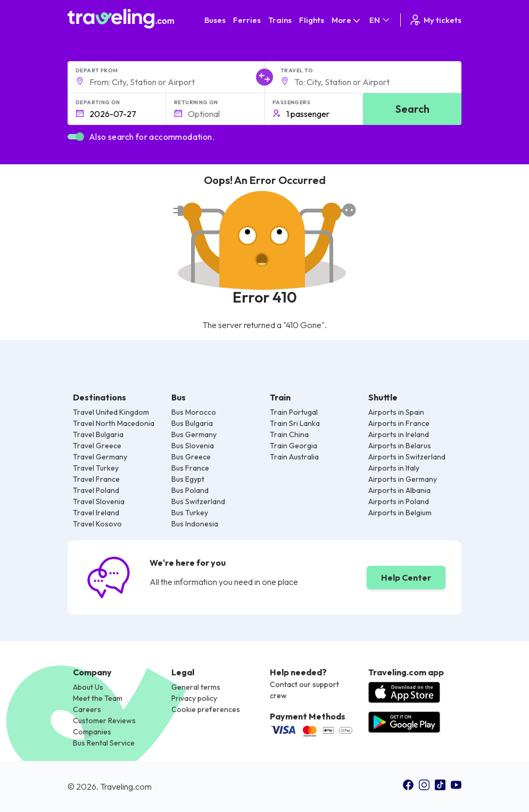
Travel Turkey (96, 468)
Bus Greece (191, 457)
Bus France (190, 468)
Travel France (96, 479)
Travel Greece (97, 446)
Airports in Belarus (400, 446)
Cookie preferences (206, 709)
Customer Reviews (104, 721)
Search (412, 109)
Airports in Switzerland (407, 457)
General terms (196, 687)
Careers (87, 709)
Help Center (406, 577)
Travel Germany (100, 457)
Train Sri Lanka (295, 423)
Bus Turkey (190, 513)
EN (380, 20)
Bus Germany (194, 434)
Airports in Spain (396, 412)
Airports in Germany (403, 479)
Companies (92, 732)
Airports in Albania (399, 490)
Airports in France (399, 423)
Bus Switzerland (198, 501)
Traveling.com (126, 786)
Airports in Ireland (399, 434)
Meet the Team (98, 698)
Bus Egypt (188, 479)
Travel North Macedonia (114, 423)
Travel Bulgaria (98, 434)
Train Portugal (294, 412)
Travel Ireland (96, 513)
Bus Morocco (194, 412)
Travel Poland (96, 490)
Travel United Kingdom (111, 412)
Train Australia (294, 457)
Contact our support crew (304, 690)
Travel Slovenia (99, 501)
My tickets (435, 20)
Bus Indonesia (195, 524)
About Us (88, 687)
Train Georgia (294, 446)
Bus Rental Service (104, 743)
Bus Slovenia (193, 446)
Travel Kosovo (97, 524)
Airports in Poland (399, 501)
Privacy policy (194, 698)
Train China (289, 434)
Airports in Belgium (400, 513)
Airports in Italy (394, 468)
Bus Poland (190, 490)
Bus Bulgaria (192, 423)
